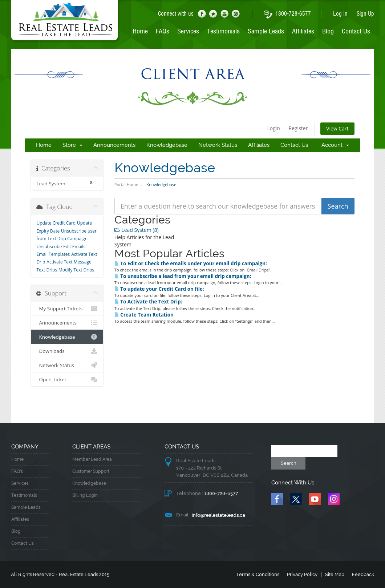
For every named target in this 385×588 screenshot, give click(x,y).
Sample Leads (266, 32)
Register (298, 128)
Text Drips (47, 270)
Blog (328, 32)
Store (72, 145)
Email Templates (53, 254)
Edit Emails (74, 247)
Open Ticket (67, 379)
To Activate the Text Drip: (148, 302)
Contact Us (356, 32)
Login (273, 128)
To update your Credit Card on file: (159, 289)
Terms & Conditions (258, 575)
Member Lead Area (92, 460)
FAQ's (17, 472)
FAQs (163, 32)
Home (140, 32)
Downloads (67, 351)
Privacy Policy (302, 575)
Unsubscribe (49, 247)
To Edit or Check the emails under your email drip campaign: (191, 263)
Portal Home (126, 184)
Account (335, 145)
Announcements (114, 145)
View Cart (337, 128)
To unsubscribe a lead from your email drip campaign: (183, 276)
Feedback (363, 575)
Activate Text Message (69, 262)
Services (188, 32)
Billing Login (85, 496)
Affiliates (303, 32)
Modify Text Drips (76, 270)
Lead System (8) (137, 230)
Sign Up (365, 14)
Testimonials (223, 32)
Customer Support (91, 472)
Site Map (335, 575)
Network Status (218, 145)
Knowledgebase (167, 145)
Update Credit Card (56, 223)
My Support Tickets (67, 309)
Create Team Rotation (144, 315)
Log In (340, 14)
